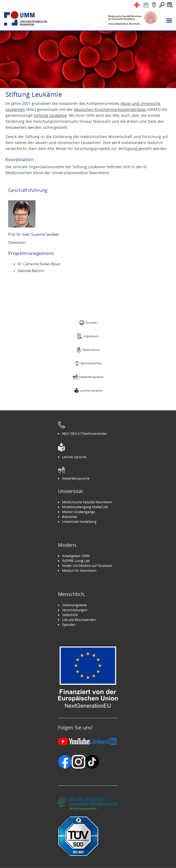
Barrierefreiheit (91, 363)
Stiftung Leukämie (50, 115)
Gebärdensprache (91, 377)
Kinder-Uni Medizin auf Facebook (87, 566)
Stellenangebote (75, 605)
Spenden (69, 625)
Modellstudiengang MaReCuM (85, 507)
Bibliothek (70, 517)
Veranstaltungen (75, 610)
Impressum (91, 336)
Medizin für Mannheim (79, 570)
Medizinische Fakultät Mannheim (87, 502)
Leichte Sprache (91, 390)
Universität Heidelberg (79, 522)
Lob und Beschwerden (79, 620)
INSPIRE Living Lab (76, 561)
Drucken (91, 322)
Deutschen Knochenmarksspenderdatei (110, 109)
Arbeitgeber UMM (76, 556)
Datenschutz (91, 350)
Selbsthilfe (70, 615)
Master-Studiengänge (79, 512)
